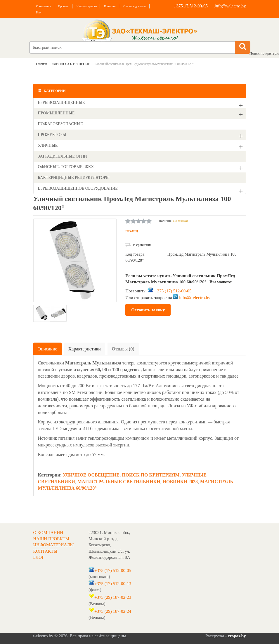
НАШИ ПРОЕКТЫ (51, 539)
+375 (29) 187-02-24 (113, 611)
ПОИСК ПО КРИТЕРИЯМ (151, 475)
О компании (44, 6)
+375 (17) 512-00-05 (173, 291)
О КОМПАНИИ (48, 533)
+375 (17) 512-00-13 (113, 583)
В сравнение (138, 245)
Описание (47, 349)
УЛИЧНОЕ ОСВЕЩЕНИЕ (91, 475)
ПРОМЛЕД (131, 231)
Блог (39, 12)
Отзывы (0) (123, 349)
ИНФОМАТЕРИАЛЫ (54, 545)
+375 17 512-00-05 (191, 6)
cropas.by (237, 636)
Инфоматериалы (87, 6)
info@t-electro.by (230, 6)
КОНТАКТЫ (45, 551)
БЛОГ (39, 557)
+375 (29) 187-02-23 (113, 597)
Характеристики (85, 349)
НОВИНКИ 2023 (180, 482)
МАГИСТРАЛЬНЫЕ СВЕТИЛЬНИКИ (119, 482)
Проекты (64, 6)
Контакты (110, 6)
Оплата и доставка (135, 6)
